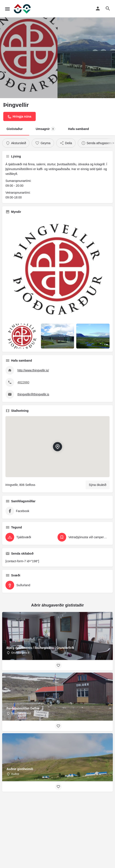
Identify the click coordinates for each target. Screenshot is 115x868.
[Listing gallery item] (22, 336)
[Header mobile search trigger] (108, 9)
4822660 (23, 382)
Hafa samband (79, 129)
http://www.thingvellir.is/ (33, 370)
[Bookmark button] (58, 665)
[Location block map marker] (57, 447)
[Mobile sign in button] (98, 9)
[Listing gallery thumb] (57, 269)
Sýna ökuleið (98, 485)
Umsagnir (45, 129)
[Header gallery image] (29, 49)
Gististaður (15, 129)
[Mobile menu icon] (7, 9)
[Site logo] (23, 9)
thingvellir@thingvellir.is (33, 394)
